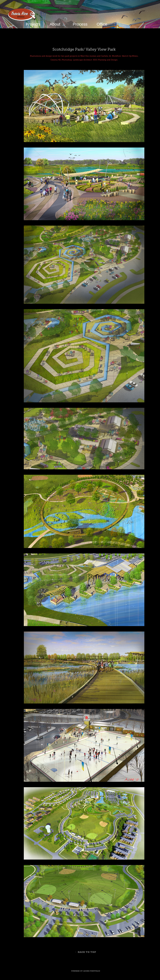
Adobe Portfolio (92, 971)
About (55, 24)
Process (80, 24)
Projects (33, 24)
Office (102, 24)
